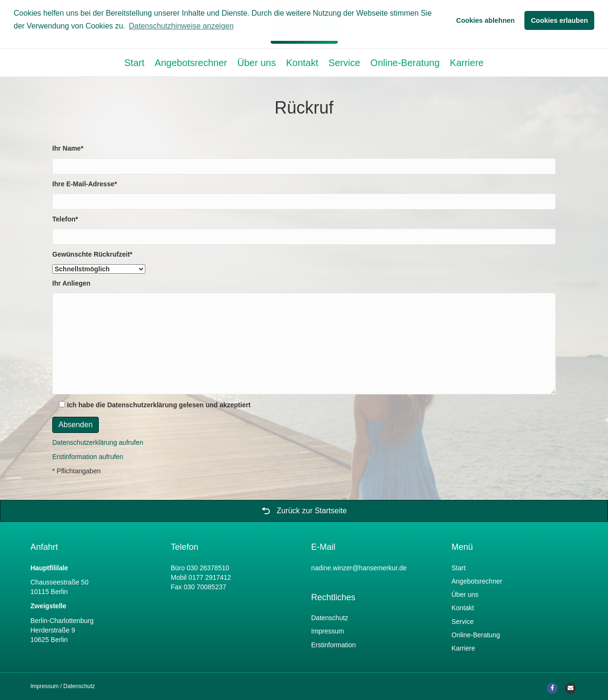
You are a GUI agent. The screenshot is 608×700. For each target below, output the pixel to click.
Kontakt (302, 63)
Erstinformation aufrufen (88, 457)
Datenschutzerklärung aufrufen (98, 442)
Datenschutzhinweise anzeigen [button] (181, 26)
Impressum (328, 631)
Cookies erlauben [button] (560, 20)
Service (345, 63)
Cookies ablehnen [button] (485, 20)
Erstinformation (333, 645)
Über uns (256, 63)
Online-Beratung (405, 63)
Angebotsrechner (191, 63)
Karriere (467, 63)
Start (134, 63)
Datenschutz (330, 618)
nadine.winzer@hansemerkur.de (359, 568)
